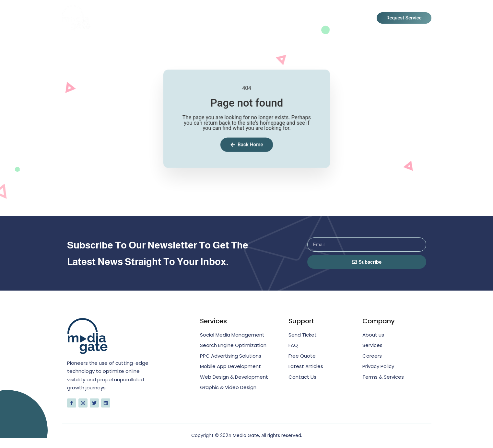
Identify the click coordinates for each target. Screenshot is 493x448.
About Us (239, 18)
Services (278, 18)
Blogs (311, 18)
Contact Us (349, 18)
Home (206, 18)
